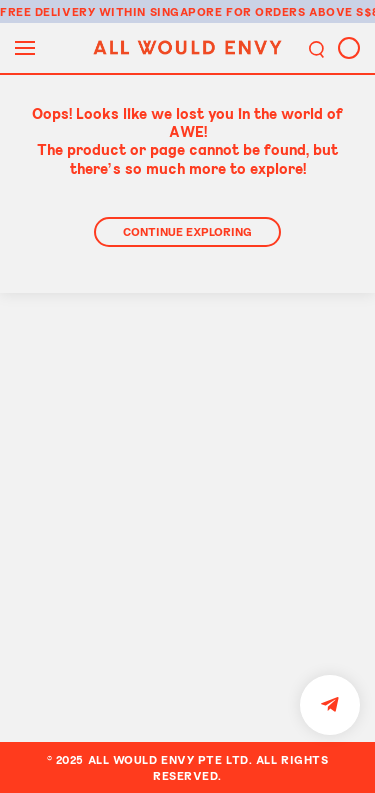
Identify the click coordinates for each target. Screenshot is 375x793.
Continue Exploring (187, 231)
